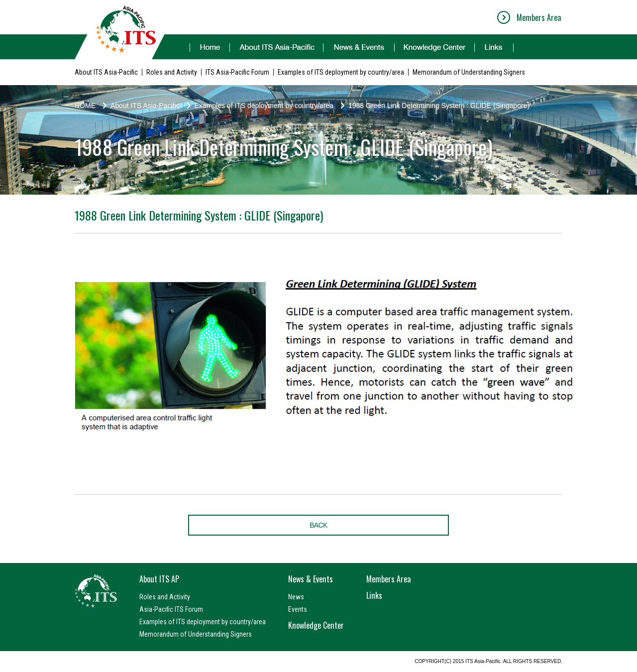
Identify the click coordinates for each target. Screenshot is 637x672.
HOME (85, 106)
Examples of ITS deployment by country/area (341, 72)
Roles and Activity (172, 72)
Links (374, 595)
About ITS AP (159, 579)
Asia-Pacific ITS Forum (171, 609)
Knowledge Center (316, 625)
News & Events (311, 579)
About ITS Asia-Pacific (106, 72)
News (296, 597)
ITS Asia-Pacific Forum (237, 72)
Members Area (539, 17)
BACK (318, 525)
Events (298, 609)
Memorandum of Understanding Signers (469, 72)
